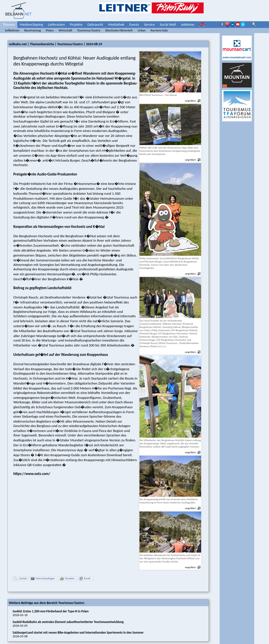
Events (134, 24)
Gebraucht (95, 24)
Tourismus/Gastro (89, 30)
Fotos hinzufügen (43, 579)
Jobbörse (188, 24)
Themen (9, 24)
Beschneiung (32, 30)
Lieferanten (56, 24)
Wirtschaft (66, 30)
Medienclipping (31, 24)
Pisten (50, 30)
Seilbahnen (12, 30)
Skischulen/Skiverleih (119, 30)
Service (149, 24)
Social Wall (168, 24)
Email (85, 579)
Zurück (20, 579)
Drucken (67, 579)
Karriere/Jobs (159, 30)
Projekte (76, 24)
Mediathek (116, 24)
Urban (142, 30)
